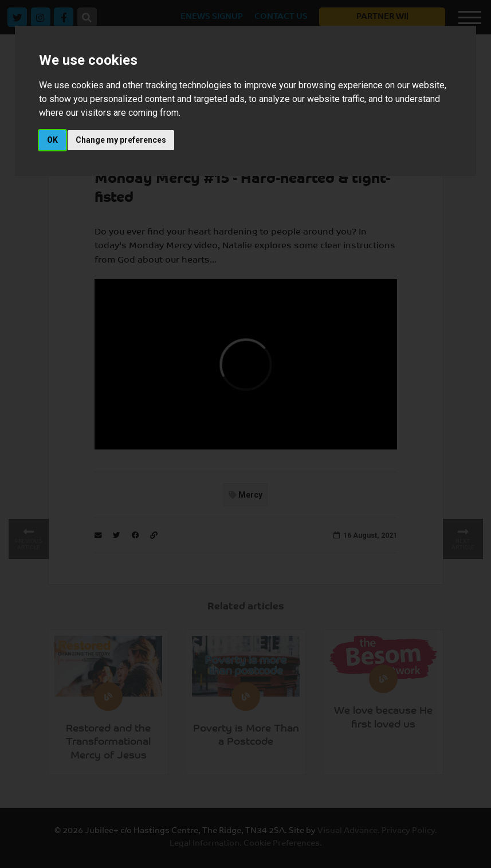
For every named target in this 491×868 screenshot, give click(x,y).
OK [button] (52, 140)
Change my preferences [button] (121, 140)
